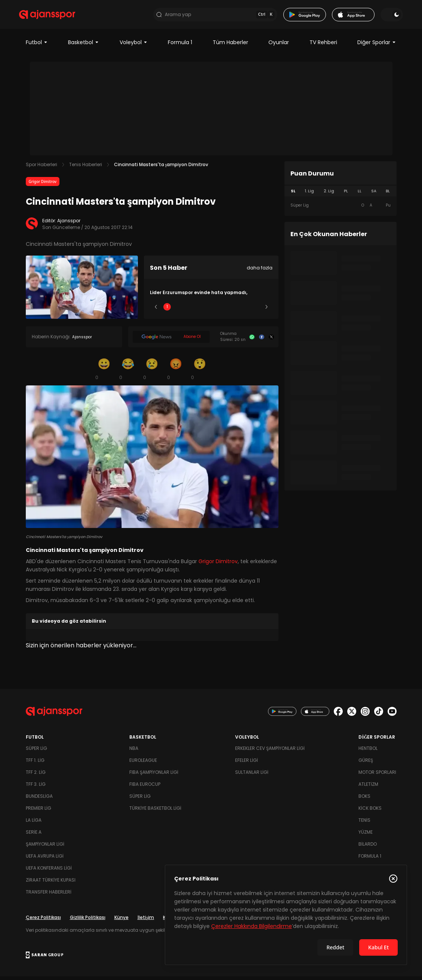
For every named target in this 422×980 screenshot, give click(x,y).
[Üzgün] (152, 373)
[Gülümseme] (104, 373)
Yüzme (366, 836)
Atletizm (368, 788)
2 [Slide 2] (189, 311)
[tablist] (341, 195)
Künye (121, 921)
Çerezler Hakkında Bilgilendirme (252, 926)
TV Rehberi (323, 46)
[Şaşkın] (200, 373)
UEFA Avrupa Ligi (45, 860)
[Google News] (171, 341)
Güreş (366, 764)
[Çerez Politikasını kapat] (393, 879)
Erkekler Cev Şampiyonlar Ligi (270, 752)
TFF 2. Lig (36, 776)
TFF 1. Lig (35, 764)
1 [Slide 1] (167, 311)
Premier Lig (38, 812)
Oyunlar (279, 46)
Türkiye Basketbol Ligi (155, 812)
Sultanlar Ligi (252, 776)
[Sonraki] (267, 311)
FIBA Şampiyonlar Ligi (154, 776)
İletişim (146, 921)
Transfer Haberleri (49, 896)
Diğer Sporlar (377, 46)
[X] (271, 341)
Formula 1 (180, 46)
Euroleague (143, 764)
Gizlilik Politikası (88, 921)
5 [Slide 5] (255, 311)
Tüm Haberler (230, 46)
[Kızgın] (176, 373)
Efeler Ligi (247, 764)
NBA (134, 752)
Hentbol (368, 752)
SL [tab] (293, 195)
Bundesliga (39, 800)
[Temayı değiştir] (385, 16)
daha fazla (260, 272)
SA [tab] (374, 195)
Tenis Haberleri (86, 169)
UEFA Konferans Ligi (49, 872)
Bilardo (368, 848)
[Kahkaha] (128, 373)
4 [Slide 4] (233, 311)
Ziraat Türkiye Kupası (51, 884)
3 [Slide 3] (211, 311)
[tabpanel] (341, 210)
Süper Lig (36, 752)
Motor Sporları (377, 776)
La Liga (34, 824)
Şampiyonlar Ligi (45, 848)
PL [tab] (346, 195)
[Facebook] (262, 341)
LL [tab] (360, 195)
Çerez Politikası (43, 921)
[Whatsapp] (252, 341)
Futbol (37, 46)
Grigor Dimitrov (43, 186)
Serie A (34, 836)
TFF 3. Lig (36, 788)
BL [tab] (388, 195)
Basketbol (84, 46)
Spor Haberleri (41, 169)
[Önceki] (156, 311)
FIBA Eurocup (145, 788)
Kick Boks (370, 812)
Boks (364, 800)
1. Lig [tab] (309, 195)
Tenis (364, 824)
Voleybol (134, 46)
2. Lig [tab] (329, 195)
